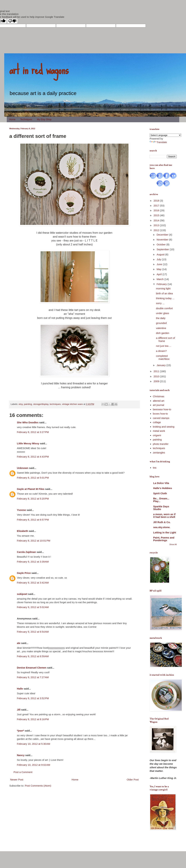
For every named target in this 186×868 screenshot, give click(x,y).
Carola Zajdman (26, 552)
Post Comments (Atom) (38, 786)
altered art (159, 401)
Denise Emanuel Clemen (32, 668)
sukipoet (22, 594)
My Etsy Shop (44, 119)
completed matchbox (163, 357)
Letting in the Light (165, 532)
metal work (159, 431)
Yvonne (21, 510)
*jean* (20, 731)
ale (19, 643)
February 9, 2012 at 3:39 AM (33, 562)
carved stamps (161, 418)
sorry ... (160, 303)
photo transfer (161, 444)
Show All (173, 544)
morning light (163, 288)
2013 (157, 225)
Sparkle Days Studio (161, 508)
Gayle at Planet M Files (31, 489)
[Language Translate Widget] (165, 135)
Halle (20, 689)
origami (157, 435)
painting (28, 404)
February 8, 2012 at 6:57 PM (33, 520)
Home (12, 119)
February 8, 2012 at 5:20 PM (33, 499)
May (159, 269)
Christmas (159, 396)
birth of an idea (164, 293)
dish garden (163, 333)
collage (157, 422)
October (161, 244)
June (160, 264)
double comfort (164, 308)
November (163, 240)
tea (155, 468)
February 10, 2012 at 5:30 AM (33, 744)
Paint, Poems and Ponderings (164, 539)
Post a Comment (23, 772)
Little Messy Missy (28, 443)
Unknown (23, 468)
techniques (55, 404)
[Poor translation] (12, 21)
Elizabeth (22, 531)
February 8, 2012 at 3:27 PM (33, 432)
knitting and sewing (164, 427)
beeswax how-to (162, 409)
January (161, 365)
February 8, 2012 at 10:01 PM (34, 541)
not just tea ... (164, 346)
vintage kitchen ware (72, 404)
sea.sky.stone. (162, 527)
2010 (157, 376)
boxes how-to (160, 414)
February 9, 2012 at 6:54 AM (33, 632)
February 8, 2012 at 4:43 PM (33, 457)
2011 (157, 371)
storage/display (41, 404)
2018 (157, 201)
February (162, 284)
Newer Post (17, 780)
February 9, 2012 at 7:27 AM (33, 677)
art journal (159, 405)
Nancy (21, 755)
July (159, 259)
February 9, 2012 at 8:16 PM (33, 719)
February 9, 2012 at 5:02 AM (33, 607)
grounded (161, 323)
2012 (157, 230)
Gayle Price (24, 573)
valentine (161, 328)
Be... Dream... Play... (161, 500)
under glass (163, 313)
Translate (158, 142)
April (159, 274)
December (163, 235)
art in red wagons (39, 69)
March (160, 279)
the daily (161, 318)
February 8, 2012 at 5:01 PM (33, 478)
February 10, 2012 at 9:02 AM (33, 765)
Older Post (133, 780)
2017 (157, 205)
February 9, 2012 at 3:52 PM (33, 698)
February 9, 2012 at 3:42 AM (33, 583)
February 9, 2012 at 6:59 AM (33, 656)
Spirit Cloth (160, 493)
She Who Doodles (28, 422)
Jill (19, 710)
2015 (157, 215)
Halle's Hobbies (163, 488)
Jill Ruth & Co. (162, 522)
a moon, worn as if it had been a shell (164, 516)
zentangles (159, 453)
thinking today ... (165, 298)
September (163, 249)
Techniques (26, 119)
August (161, 254)
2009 (157, 381)
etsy (21, 404)
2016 (157, 210)
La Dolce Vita (161, 483)
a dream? (161, 351)
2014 (157, 220)
